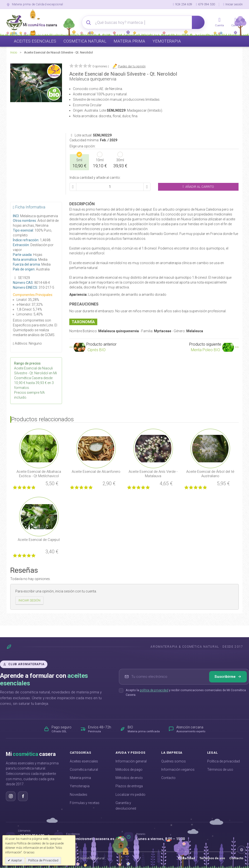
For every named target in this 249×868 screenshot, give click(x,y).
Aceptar (16, 860)
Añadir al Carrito (198, 187)
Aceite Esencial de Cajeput (39, 540)
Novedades (79, 795)
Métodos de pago (129, 770)
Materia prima (80, 778)
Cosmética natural (84, 770)
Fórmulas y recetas (85, 803)
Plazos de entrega (129, 786)
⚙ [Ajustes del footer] (242, 850)
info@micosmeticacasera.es (90, 839)
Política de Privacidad (43, 860)
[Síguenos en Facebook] (23, 796)
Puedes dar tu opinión (132, 66)
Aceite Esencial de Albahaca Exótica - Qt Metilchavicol (39, 474)
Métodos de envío (129, 778)
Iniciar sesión (233, 4)
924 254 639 (182, 4)
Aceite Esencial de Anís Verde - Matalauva (153, 474)
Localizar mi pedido (130, 795)
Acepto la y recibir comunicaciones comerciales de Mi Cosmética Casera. (186, 692)
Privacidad (187, 858)
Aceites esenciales (84, 761)
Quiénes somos (173, 761)
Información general (131, 761)
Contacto (168, 778)
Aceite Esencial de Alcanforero (96, 472)
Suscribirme (228, 677)
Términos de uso (220, 770)
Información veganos (178, 770)
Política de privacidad (223, 761)
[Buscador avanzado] (143, 22)
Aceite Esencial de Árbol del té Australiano (210, 474)
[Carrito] (236, 22)
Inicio (14, 52)
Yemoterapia (80, 786)
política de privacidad (154, 690)
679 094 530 (206, 4)
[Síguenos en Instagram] (11, 796)
